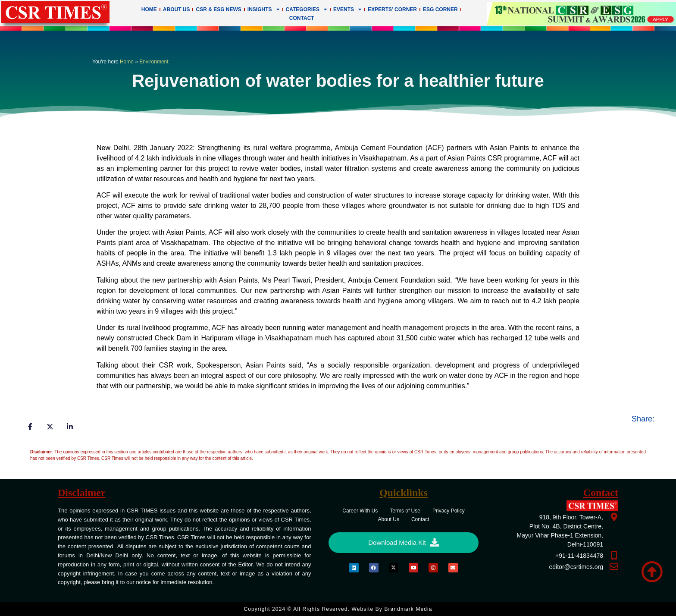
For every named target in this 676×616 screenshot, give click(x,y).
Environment (154, 62)
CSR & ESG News (218, 9)
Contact (302, 18)
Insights (264, 9)
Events (347, 9)
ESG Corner (440, 9)
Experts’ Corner (392, 9)
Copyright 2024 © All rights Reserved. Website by (338, 609)
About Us (177, 9)
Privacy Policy (449, 511)
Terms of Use (405, 511)
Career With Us (360, 511)
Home (149, 9)
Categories (307, 9)
